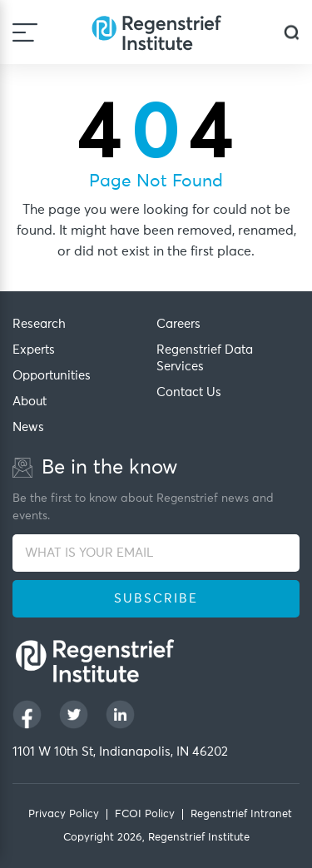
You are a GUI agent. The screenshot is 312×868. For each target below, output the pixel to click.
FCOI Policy (145, 814)
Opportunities (52, 376)
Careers (178, 324)
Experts (34, 350)
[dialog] (292, 32)
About (30, 402)
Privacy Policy (64, 814)
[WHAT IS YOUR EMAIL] (156, 553)
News (28, 427)
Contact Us (189, 392)
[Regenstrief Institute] (156, 32)
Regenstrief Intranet (241, 814)
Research (39, 324)
